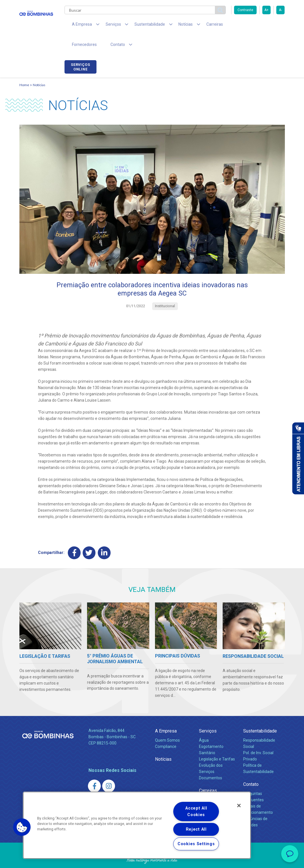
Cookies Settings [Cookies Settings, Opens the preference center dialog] (196, 844)
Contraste (245, 10)
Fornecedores (228, 26)
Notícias (39, 67)
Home (24, 67)
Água (204, 723)
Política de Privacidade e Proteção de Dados (152, 859)
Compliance (166, 729)
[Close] (239, 806)
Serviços (208, 714)
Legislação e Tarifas (217, 742)
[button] (22, 827)
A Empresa (166, 714)
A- (280, 10)
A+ (266, 10)
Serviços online (269, 27)
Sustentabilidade (260, 714)
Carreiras (198, 26)
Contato (251, 767)
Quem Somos (167, 723)
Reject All (196, 829)
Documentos (211, 760)
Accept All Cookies (196, 812)
